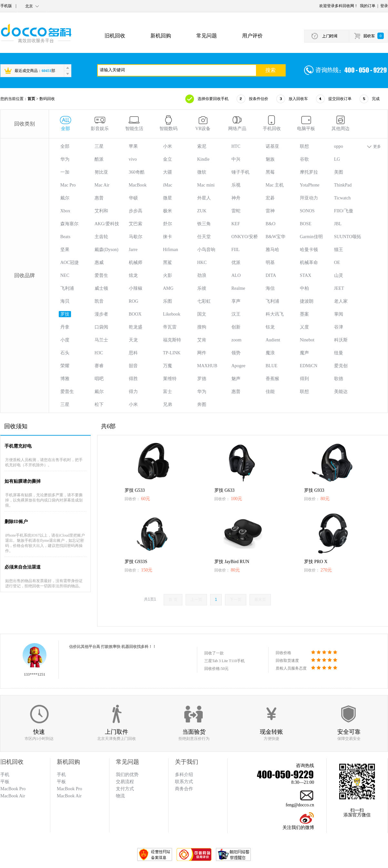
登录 (384, 6)
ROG (134, 301)
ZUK (202, 211)
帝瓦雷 (170, 327)
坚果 (65, 250)
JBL (338, 224)
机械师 (136, 262)
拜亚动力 (309, 198)
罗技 (65, 314)
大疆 (168, 172)
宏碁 (270, 198)
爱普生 (101, 275)
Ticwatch (342, 198)
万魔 (168, 366)
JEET (339, 288)
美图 (339, 172)
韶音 (133, 366)
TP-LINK (172, 353)
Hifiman (171, 250)
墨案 (304, 314)
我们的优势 (127, 775)
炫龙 (133, 275)
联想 (304, 146)
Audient (273, 340)
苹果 (133, 146)
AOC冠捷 (70, 262)
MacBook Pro (69, 789)
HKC (202, 262)
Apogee (239, 366)
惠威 (99, 262)
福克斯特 (172, 340)
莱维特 (170, 379)
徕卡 (168, 237)
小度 (65, 340)
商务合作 (184, 789)
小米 (168, 146)
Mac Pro (68, 185)
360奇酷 (137, 172)
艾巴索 (136, 224)
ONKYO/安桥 (245, 237)
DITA (271, 275)
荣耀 (65, 366)
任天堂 (204, 237)
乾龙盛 (136, 327)
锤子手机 (240, 172)
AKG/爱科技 (107, 224)
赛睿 (99, 366)
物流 (120, 796)
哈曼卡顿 (309, 250)
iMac (168, 185)
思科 (133, 353)
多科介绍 (184, 775)
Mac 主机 (275, 185)
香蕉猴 (272, 379)
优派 (236, 262)
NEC (65, 275)
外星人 (204, 198)
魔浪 (270, 353)
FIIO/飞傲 (344, 211)
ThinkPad (343, 185)
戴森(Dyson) (107, 250)
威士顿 (101, 288)
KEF (236, 224)
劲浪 (202, 275)
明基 (270, 262)
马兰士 (101, 340)
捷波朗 (307, 301)
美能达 (341, 392)
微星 (168, 198)
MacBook (138, 185)
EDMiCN (309, 366)
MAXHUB (207, 366)
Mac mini (206, 185)
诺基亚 (272, 146)
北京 (29, 6)
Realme (238, 288)
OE (337, 262)
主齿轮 (101, 237)
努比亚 (101, 172)
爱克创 (341, 366)
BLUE (272, 366)
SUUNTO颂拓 (348, 237)
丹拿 (65, 327)
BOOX (135, 314)
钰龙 (270, 327)
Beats (65, 237)
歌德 (339, 379)
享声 (236, 301)
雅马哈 (272, 250)
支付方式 (125, 789)
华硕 (133, 198)
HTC (236, 146)
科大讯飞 (275, 314)
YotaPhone (310, 185)
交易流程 (125, 782)
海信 (270, 288)
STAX (306, 275)
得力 (133, 392)
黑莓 (270, 172)
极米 (168, 211)
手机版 (6, 6)
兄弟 (168, 404)
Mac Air (102, 185)
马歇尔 (136, 237)
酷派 (99, 159)
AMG (168, 288)
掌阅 (339, 314)
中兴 (236, 159)
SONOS (307, 211)
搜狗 (202, 327)
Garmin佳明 (311, 237)
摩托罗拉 (309, 172)
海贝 (65, 301)
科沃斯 (341, 340)
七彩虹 (204, 301)
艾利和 (101, 211)
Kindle (203, 159)
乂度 (304, 327)
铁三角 (204, 224)
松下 (99, 404)
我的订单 (368, 6)
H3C (99, 353)
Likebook (172, 314)
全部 (65, 146)
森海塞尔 (69, 224)
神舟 (236, 198)
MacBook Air (69, 796)
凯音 (99, 301)
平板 (61, 782)
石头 (65, 353)
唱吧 (99, 379)
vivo (133, 159)
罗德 (202, 379)
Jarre (133, 250)
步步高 (136, 211)
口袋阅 (101, 327)
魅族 (270, 159)
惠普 (99, 198)
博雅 (65, 379)
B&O (271, 224)
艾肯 (202, 340)
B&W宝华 (276, 237)
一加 (65, 172)
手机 (61, 775)
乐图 (168, 301)
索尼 (202, 146)
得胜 (133, 379)
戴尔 (65, 198)
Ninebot (307, 340)
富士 (168, 392)
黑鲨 (168, 262)
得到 (304, 379)
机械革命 (309, 262)
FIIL (236, 250)
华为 (65, 159)
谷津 (339, 327)
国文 (202, 314)
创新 (236, 327)
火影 (168, 275)
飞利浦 (67, 288)
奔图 (202, 404)
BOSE (306, 224)
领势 (236, 353)
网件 (202, 353)
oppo (339, 146)
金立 (168, 159)
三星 (99, 146)
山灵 (339, 275)
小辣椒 (136, 288)
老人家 (341, 301)
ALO (236, 275)
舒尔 (168, 224)
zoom (236, 340)
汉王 (236, 314)
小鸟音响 (206, 250)
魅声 (236, 379)
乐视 (236, 185)
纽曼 (339, 353)
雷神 (270, 211)
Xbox (65, 211)
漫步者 (101, 314)
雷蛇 (236, 211)
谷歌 (304, 159)
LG (337, 159)
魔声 (304, 353)
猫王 (339, 250)
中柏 (304, 288)
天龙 (133, 340)
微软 (202, 172)
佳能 (270, 392)
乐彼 (202, 288)
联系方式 (184, 782)
